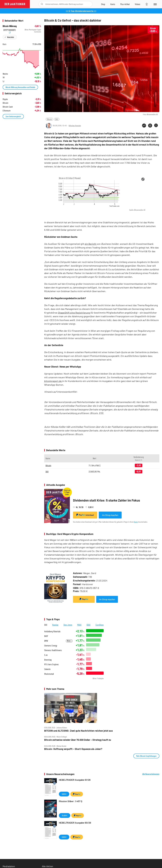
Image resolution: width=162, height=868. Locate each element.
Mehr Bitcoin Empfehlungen (146, 756)
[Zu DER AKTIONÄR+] (125, 4)
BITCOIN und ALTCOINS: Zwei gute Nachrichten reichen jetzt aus (78, 731)
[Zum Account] (113, 4)
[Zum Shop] (103, 4)
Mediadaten (9, 866)
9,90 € (64, 794)
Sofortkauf (85, 515)
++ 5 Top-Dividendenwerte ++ (81, 11)
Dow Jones (68, 625)
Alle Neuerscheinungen (151, 774)
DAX (57, 119)
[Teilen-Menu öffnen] (144, 126)
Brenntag (48, 660)
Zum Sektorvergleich (13, 116)
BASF (46, 636)
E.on (46, 655)
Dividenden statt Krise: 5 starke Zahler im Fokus (106, 500)
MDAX (79, 625)
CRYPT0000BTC (10, 30)
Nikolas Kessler (75, 125)
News (69, 641)
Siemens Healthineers (53, 650)
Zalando (47, 669)
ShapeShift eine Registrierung (74, 313)
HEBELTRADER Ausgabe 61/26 (75, 780)
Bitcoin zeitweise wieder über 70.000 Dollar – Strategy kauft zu (78, 740)
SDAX (88, 625)
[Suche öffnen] (42, 4)
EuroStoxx (100, 625)
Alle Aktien (47, 866)
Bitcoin (49, 119)
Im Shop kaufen (110, 515)
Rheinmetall (49, 674)
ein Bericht (91, 244)
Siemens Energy (51, 646)
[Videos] (138, 4)
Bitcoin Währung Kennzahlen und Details (20, 87)
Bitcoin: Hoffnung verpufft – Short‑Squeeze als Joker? (73, 749)
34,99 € (65, 815)
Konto (136, 522)
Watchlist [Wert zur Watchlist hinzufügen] (10, 37)
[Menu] (155, 4)
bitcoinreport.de (53, 381)
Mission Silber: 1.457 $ (71, 801)
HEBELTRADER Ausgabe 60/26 (75, 823)
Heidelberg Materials (52, 631)
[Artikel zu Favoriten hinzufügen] (156, 125)
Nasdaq (55, 625)
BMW (46, 641)
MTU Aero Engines (51, 664)
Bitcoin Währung (10, 26)
